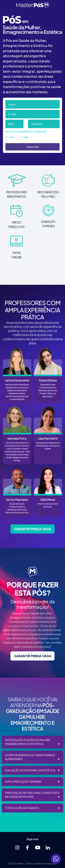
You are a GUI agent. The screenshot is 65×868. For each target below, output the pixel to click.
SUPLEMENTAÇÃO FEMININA (23, 782)
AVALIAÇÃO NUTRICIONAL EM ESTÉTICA (30, 770)
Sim (11, 137)
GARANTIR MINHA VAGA (32, 529)
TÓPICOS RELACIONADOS (22, 808)
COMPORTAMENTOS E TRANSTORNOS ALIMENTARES (30, 757)
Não (26, 137)
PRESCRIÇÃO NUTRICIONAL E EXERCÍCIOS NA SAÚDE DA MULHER (32, 795)
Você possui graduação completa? (26, 131)
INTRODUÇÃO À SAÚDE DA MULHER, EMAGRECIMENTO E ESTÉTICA (28, 742)
